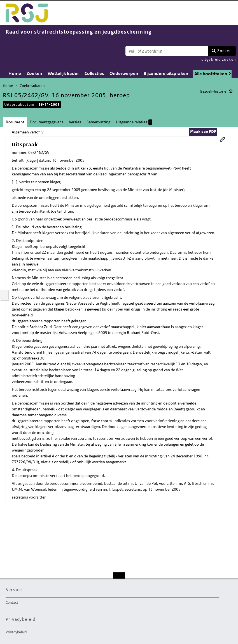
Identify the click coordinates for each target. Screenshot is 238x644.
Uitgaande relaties (134, 122)
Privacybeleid (16, 632)
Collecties (94, 73)
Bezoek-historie (213, 91)
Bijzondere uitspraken (166, 73)
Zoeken (225, 51)
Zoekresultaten (32, 86)
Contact (12, 602)
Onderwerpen (124, 73)
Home (15, 73)
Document (15, 122)
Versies (75, 122)
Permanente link (222, 139)
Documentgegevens (46, 122)
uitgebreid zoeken (219, 59)
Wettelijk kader (63, 73)
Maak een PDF (203, 131)
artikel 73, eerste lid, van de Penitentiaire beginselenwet (123, 168)
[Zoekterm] (167, 51)
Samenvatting (98, 122)
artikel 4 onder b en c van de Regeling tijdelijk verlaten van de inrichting (101, 456)
